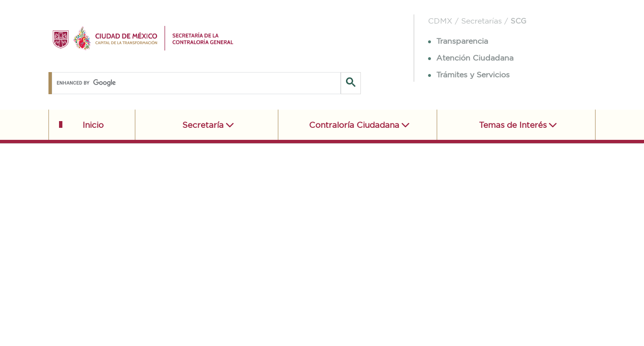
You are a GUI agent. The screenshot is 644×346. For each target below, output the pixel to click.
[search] (195, 83)
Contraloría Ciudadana (355, 125)
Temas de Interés (514, 125)
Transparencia (458, 41)
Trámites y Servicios (469, 74)
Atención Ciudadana (471, 58)
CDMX (440, 21)
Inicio (93, 125)
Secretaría (204, 125)
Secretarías (482, 21)
